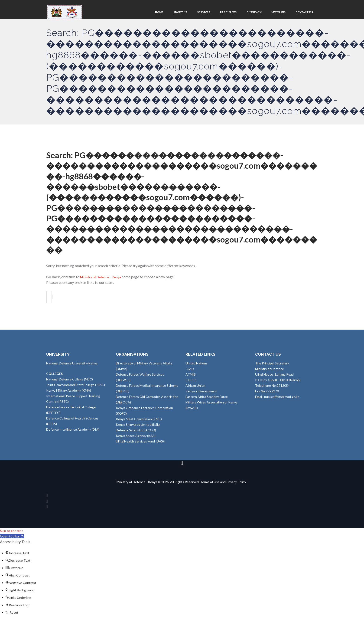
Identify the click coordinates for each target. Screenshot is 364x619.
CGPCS (191, 383)
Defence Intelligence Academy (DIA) (73, 432)
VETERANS (273, 13)
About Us (163, 13)
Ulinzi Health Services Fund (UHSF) (141, 444)
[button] (13, 540)
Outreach (245, 13)
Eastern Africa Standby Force (207, 399)
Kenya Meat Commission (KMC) (139, 422)
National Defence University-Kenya (72, 366)
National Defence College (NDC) (70, 382)
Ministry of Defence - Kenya (102, 278)
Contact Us (302, 13)
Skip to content (12, 534)
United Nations (197, 366)
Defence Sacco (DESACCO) (136, 433)
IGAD (190, 372)
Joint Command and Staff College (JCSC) (76, 388)
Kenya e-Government (201, 394)
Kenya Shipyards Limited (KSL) (138, 427)
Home (140, 13)
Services (189, 13)
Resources (217, 13)
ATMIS (191, 377)
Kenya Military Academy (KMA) (69, 393)
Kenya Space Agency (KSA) (136, 438)
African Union (195, 388)
